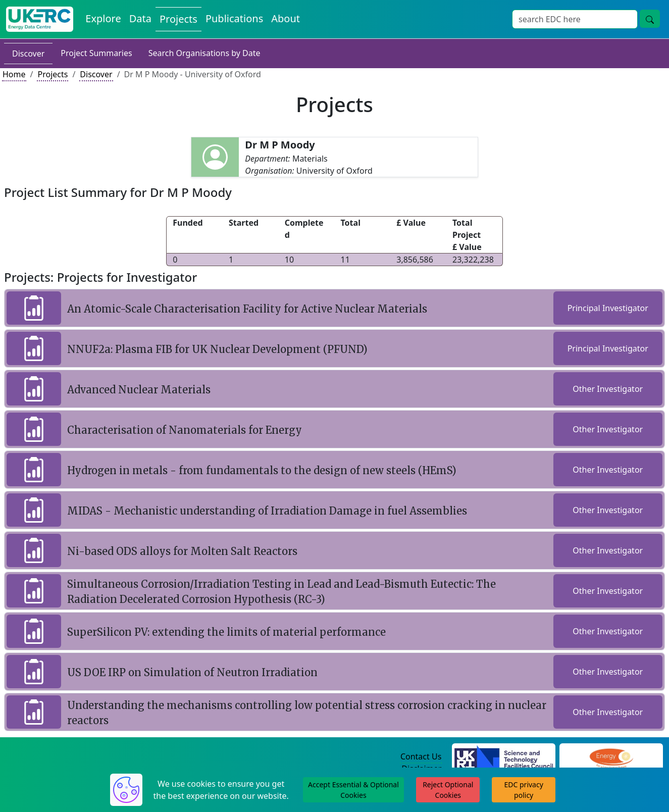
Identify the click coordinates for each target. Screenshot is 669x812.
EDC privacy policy (524, 790)
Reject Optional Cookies (448, 790)
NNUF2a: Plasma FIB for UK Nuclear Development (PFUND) (217, 349)
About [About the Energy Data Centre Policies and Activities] (286, 18)
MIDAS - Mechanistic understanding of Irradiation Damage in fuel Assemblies (267, 511)
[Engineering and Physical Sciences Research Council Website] (611, 757)
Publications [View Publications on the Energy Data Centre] (234, 18)
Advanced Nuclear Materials (139, 390)
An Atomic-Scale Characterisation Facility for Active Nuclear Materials (247, 309)
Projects (53, 74)
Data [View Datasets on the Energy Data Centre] (140, 18)
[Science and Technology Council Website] (504, 757)
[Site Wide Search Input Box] (575, 19)
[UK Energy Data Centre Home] (40, 19)
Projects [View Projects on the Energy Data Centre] (178, 19)
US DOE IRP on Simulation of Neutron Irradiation (192, 672)
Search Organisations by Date (204, 53)
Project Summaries (96, 53)
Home (14, 74)
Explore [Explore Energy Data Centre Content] (103, 18)
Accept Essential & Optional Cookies (353, 790)
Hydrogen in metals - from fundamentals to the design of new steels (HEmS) (262, 470)
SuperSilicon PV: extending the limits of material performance (226, 632)
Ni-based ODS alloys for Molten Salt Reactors (182, 551)
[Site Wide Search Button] (650, 19)
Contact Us (421, 756)
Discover (28, 54)
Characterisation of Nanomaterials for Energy (185, 430)
